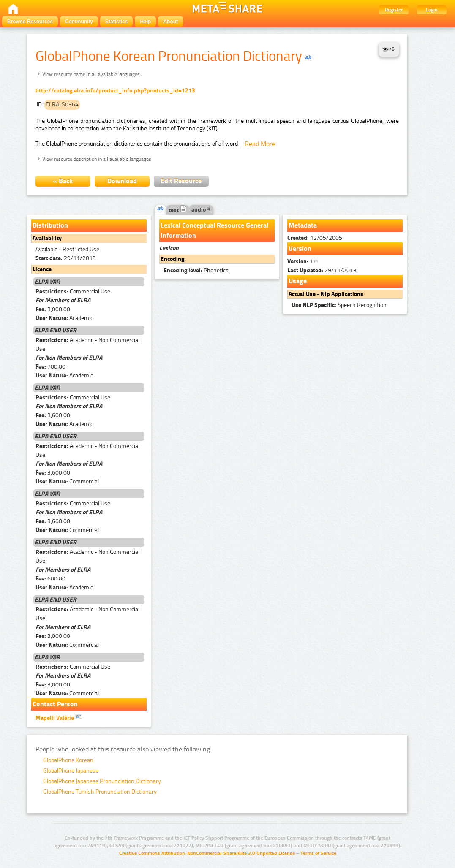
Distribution (50, 225)
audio (201, 210)
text (178, 210)
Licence (42, 269)
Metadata (303, 225)
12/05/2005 (315, 238)
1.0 (302, 262)
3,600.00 (53, 415)
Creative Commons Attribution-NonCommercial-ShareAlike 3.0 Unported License (207, 853)
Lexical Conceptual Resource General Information (214, 230)
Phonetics (196, 270)
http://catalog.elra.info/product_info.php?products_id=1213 (115, 91)
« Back (63, 181)
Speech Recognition (339, 305)
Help (145, 22)
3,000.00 (53, 309)
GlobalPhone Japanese (71, 771)
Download (122, 181)
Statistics (116, 22)
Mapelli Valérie (59, 717)
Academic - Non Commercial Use (87, 344)
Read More (260, 144)
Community (79, 22)
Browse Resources (30, 22)
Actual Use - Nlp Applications (326, 294)
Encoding (172, 259)
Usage (298, 281)
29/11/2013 (66, 258)
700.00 (50, 367)
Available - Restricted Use (67, 249)
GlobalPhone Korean (68, 760)
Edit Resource (181, 181)
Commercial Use (73, 292)
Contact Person (55, 704)
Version (300, 248)
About (170, 22)
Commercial (67, 481)
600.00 (50, 579)
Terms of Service (318, 853)
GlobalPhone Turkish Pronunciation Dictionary (100, 792)
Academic (64, 318)
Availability (47, 238)
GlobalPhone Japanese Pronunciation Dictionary (102, 781)
